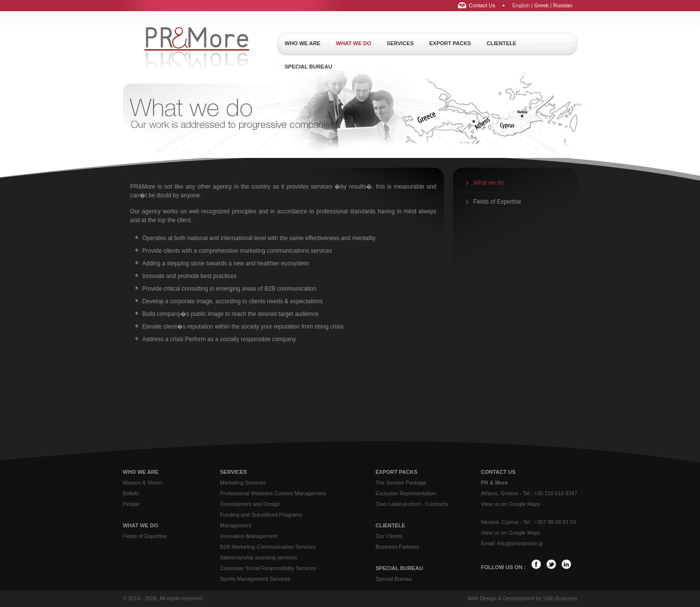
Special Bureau (394, 579)
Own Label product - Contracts (412, 504)
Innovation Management (249, 536)
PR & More (494, 483)
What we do (489, 183)
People (131, 504)
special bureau (309, 67)
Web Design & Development (501, 598)
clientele (501, 43)
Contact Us (482, 5)
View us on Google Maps (510, 504)
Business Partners (397, 547)
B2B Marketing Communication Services (268, 547)
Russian (563, 5)
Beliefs (131, 493)
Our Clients (389, 536)
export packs (450, 43)
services (400, 43)
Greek (542, 5)
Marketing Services (243, 483)
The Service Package (401, 483)
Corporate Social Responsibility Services (268, 568)
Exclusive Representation (406, 493)
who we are (303, 43)
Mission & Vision (143, 483)
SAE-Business (560, 598)
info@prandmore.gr (520, 543)
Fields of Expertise (498, 202)
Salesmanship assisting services (259, 557)
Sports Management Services (255, 579)
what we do (354, 43)
